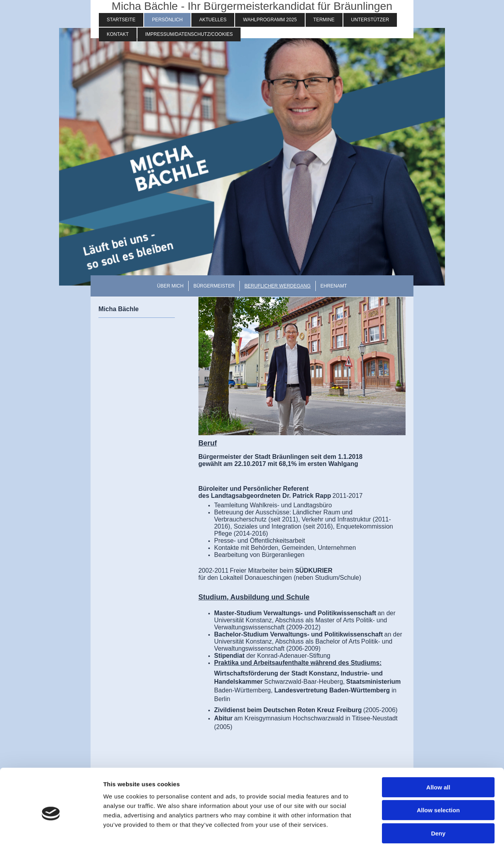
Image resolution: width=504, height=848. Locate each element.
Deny (438, 798)
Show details (413, 832)
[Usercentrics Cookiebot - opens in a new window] (51, 833)
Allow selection (438, 775)
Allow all (438, 752)
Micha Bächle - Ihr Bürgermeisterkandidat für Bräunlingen (252, 6)
